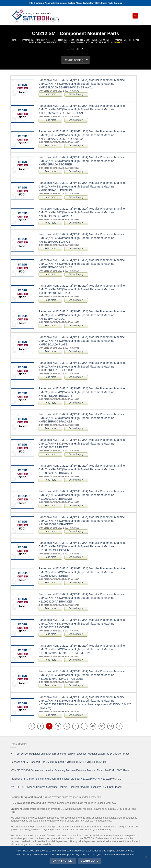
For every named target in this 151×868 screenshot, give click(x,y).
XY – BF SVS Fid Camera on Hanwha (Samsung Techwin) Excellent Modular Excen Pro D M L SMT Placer (70, 770)
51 (111, 726)
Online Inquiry (76, 94)
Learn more (90, 861)
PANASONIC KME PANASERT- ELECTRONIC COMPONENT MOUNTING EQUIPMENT (66, 40)
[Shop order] (75, 60)
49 (93, 726)
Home (14, 40)
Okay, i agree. (63, 861)
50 (102, 726)
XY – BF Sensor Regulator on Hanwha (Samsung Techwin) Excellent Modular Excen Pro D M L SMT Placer (70, 754)
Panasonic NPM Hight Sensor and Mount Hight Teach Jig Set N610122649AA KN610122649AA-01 (66, 779)
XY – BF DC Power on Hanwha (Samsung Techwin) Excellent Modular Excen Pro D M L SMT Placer (66, 787)
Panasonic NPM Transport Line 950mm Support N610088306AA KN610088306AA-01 (58, 762)
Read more (50, 94)
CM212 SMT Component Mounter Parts (86, 42)
